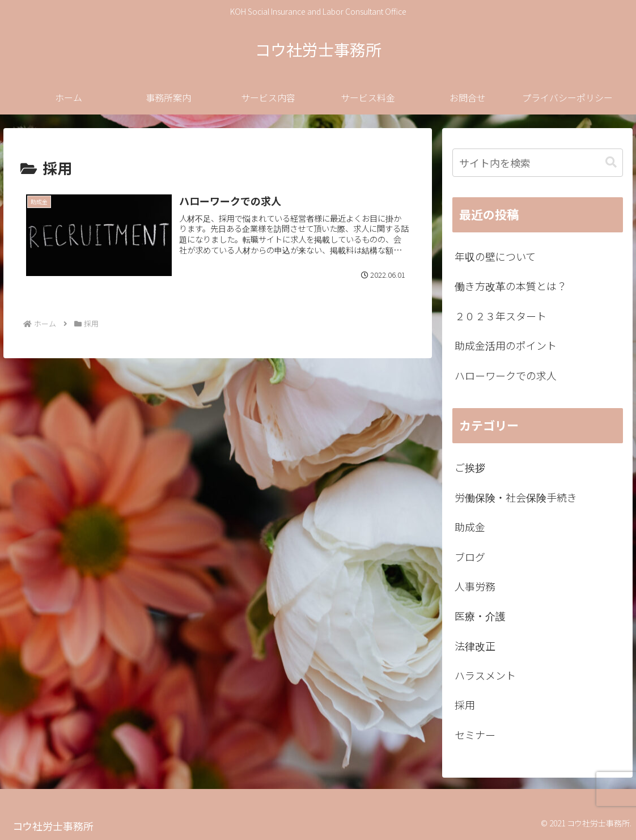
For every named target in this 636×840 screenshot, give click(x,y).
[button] (611, 162)
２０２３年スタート (501, 316)
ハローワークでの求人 (506, 375)
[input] (538, 163)
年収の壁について (495, 256)
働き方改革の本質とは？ (511, 286)
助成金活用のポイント (506, 345)
